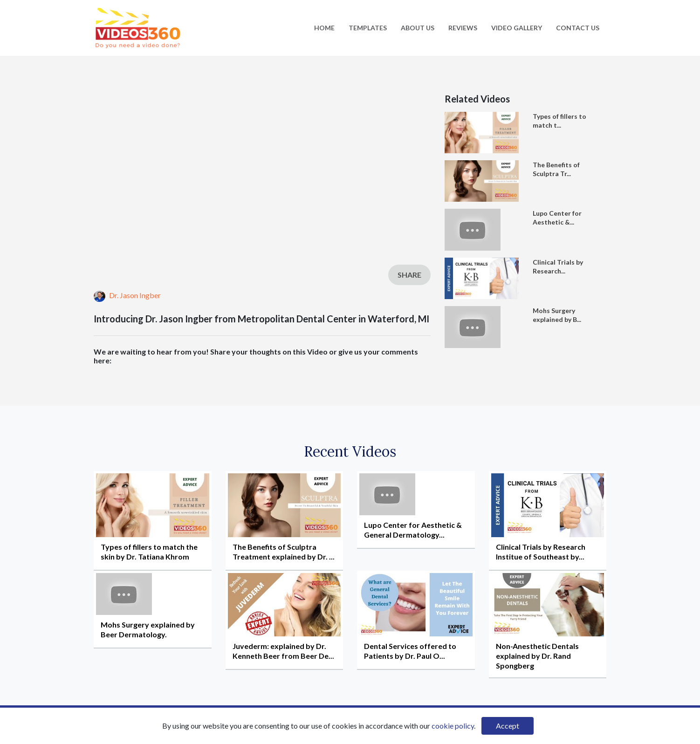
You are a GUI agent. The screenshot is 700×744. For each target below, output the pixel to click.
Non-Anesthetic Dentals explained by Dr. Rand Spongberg (537, 656)
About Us (418, 28)
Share (409, 275)
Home (324, 28)
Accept (508, 726)
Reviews (463, 28)
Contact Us (578, 28)
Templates (368, 28)
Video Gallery (517, 28)
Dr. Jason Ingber (127, 295)
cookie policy (453, 726)
